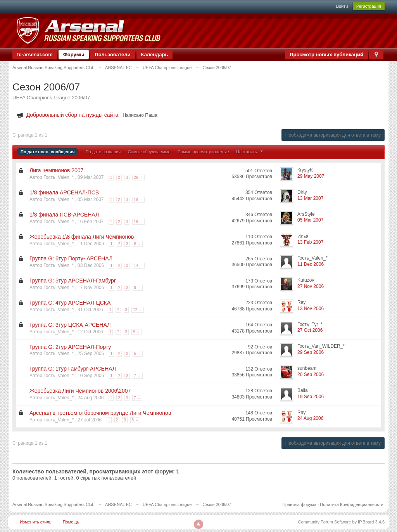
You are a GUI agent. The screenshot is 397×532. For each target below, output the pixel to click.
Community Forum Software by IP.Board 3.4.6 (341, 522)
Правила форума (299, 504)
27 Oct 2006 (310, 330)
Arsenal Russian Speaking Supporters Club (54, 504)
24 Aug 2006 (310, 418)
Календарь (155, 55)
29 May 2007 (311, 176)
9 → (138, 288)
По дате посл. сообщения (47, 152)
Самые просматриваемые (203, 152)
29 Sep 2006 (311, 352)
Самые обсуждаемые (149, 152)
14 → (139, 266)
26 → (138, 178)
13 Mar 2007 (310, 198)
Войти (342, 6)
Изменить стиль (36, 522)
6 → (138, 244)
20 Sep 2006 (311, 374)
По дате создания (103, 152)
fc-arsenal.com (35, 55)
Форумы (74, 55)
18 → (138, 200)
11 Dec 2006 (311, 264)
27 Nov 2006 (311, 286)
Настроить (250, 152)
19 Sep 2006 (311, 397)
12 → (138, 310)
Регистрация (369, 6)
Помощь (71, 522)
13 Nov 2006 (311, 308)
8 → (135, 420)
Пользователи (112, 55)
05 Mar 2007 (310, 220)
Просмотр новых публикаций (326, 55)
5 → (138, 354)
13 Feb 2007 (310, 242)
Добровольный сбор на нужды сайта (72, 115)
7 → (138, 376)
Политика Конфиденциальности (352, 504)
